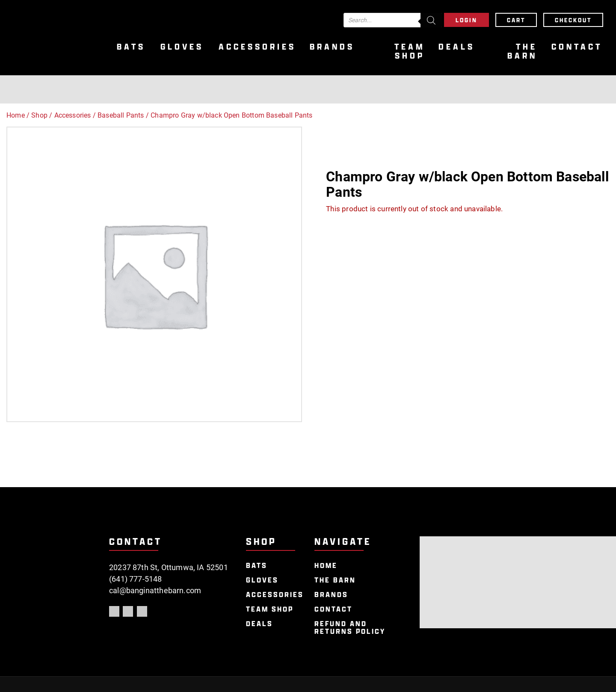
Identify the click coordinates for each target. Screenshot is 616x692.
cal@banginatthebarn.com (155, 590)
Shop (39, 115)
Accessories (257, 47)
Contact (577, 47)
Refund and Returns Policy (350, 628)
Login (466, 20)
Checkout (573, 20)
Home (16, 115)
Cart (516, 20)
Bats (131, 47)
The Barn (522, 51)
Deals (457, 47)
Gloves (182, 47)
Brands (332, 47)
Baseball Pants (121, 115)
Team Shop (410, 51)
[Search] (431, 20)
